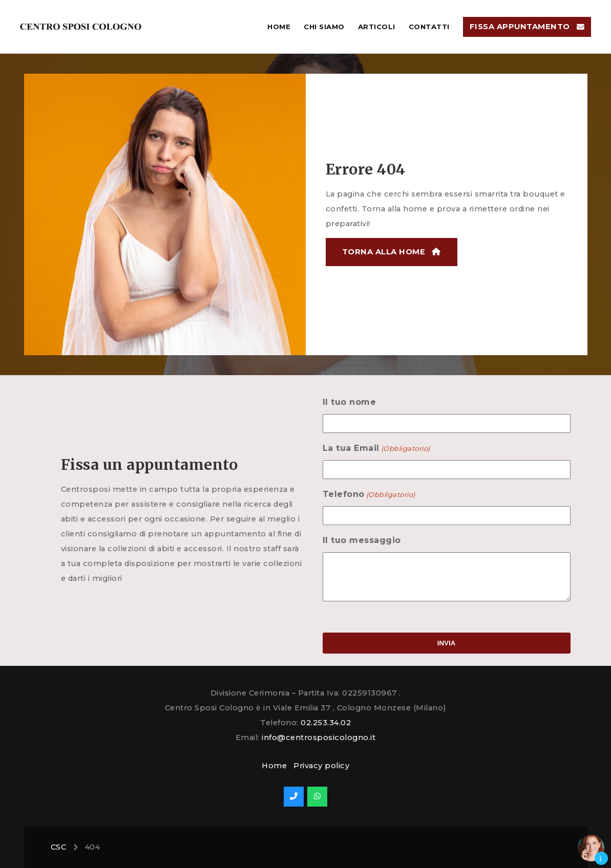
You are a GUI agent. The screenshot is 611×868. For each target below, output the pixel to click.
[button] (591, 848)
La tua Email (364, 449)
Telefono (356, 495)
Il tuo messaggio (349, 540)
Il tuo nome (337, 402)
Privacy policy (321, 766)
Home (274, 766)
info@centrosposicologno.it (319, 737)
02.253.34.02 (326, 723)
